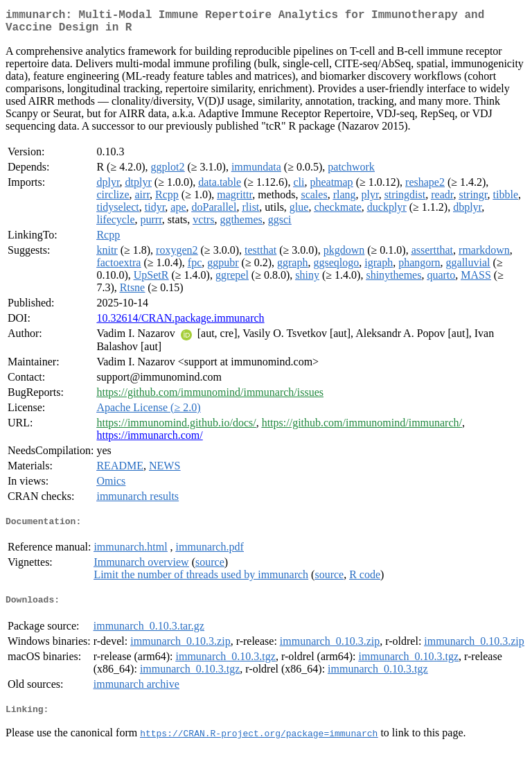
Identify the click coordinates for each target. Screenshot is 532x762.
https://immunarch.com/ (149, 441)
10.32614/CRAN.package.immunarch (180, 323)
